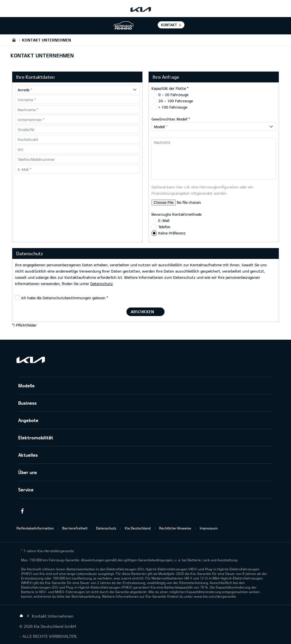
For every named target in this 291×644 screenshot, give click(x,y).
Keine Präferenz (172, 233)
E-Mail (164, 221)
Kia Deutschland (138, 528)
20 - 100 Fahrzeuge (176, 101)
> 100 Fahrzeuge (173, 107)
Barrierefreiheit (75, 528)
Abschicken (142, 312)
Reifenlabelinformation (35, 528)
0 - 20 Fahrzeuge (173, 95)
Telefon (164, 227)
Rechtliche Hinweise (175, 528)
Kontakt (169, 25)
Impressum (209, 528)
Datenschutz (102, 284)
